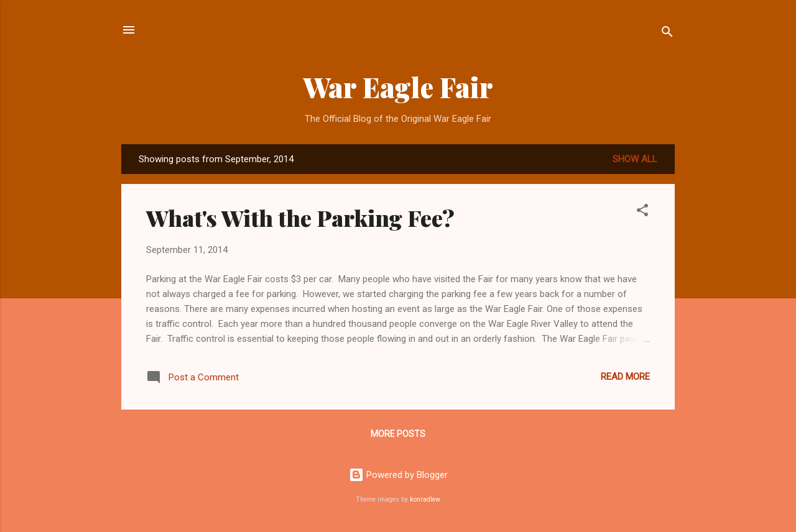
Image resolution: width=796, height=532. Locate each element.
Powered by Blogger (398, 475)
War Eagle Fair (398, 87)
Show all (635, 159)
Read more (625, 377)
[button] (642, 212)
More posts (398, 434)
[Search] (667, 34)
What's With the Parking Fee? (300, 218)
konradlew (425, 499)
